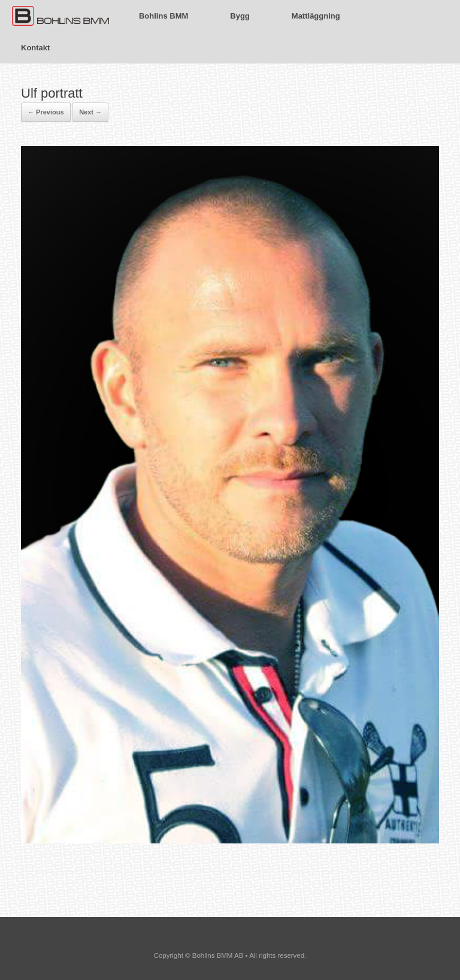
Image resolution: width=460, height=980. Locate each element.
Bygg (240, 16)
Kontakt (35, 48)
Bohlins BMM (164, 16)
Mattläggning (316, 16)
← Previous (46, 112)
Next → (90, 112)
